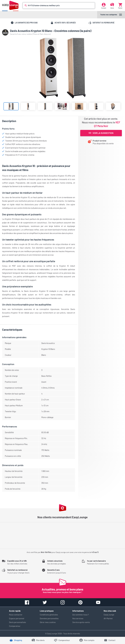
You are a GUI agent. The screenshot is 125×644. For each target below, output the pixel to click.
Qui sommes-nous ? (81, 615)
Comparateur (15, 626)
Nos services (78, 618)
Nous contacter (16, 615)
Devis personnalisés (17, 622)
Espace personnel (17, 618)
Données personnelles (49, 618)
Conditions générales (49, 615)
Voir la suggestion (101, 133)
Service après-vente (81, 622)
